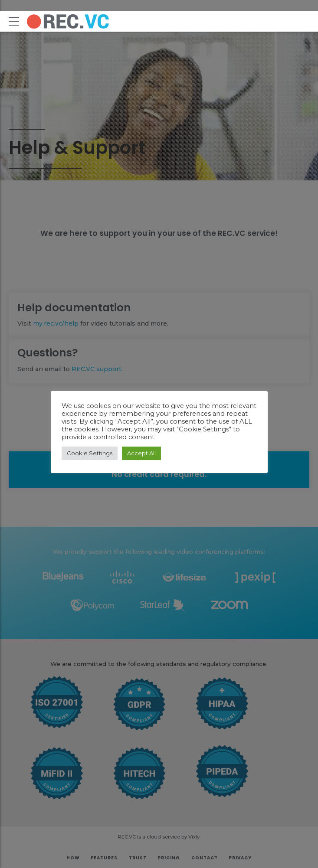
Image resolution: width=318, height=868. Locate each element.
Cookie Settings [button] (90, 453)
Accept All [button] (141, 453)
